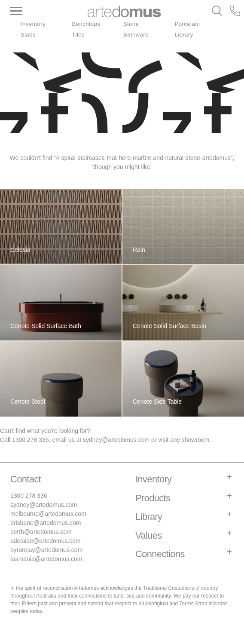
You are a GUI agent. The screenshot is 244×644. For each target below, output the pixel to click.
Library (184, 35)
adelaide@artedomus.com (46, 541)
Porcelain (188, 24)
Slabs (28, 35)
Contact (26, 479)
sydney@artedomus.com (116, 440)
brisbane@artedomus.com (46, 523)
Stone (131, 24)
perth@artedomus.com (41, 532)
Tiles (79, 35)
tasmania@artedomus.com (46, 559)
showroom (196, 440)
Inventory (33, 24)
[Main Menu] (41, 12)
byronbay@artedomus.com (46, 550)
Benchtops (86, 24)
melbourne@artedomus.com (48, 514)
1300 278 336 (30, 440)
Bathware (136, 35)
